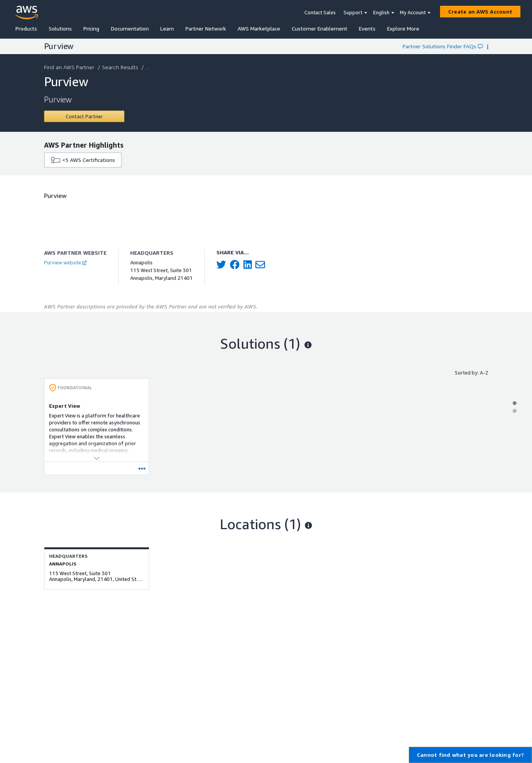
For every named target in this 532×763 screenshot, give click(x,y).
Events (367, 28)
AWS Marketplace (259, 28)
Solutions (60, 28)
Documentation (130, 28)
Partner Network (206, 28)
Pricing (91, 28)
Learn (167, 28)
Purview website (65, 262)
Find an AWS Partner (70, 67)
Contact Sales (320, 12)
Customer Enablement (320, 28)
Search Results (121, 67)
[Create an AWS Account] (480, 12)
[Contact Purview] (84, 116)
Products (26, 28)
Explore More (403, 28)
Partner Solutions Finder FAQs (443, 46)
